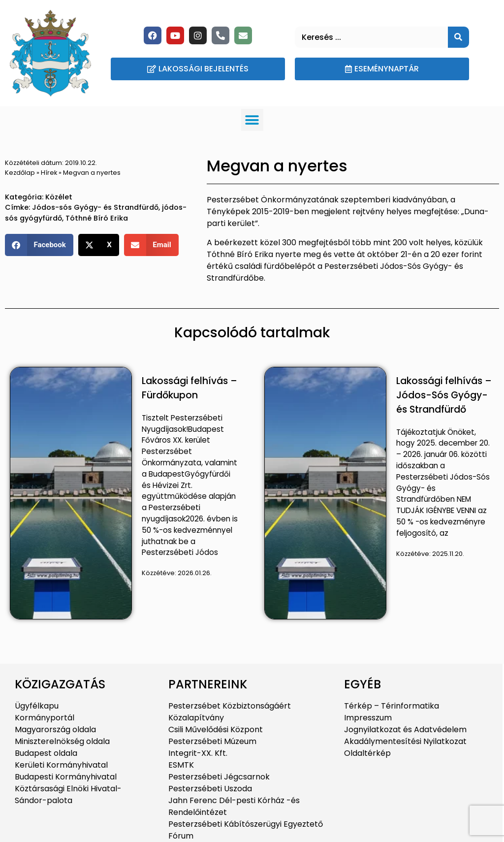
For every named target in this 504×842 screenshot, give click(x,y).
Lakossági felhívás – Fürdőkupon (189, 388)
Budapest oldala (46, 753)
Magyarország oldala (55, 729)
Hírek (49, 173)
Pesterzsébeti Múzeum (212, 741)
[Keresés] (458, 37)
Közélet (59, 197)
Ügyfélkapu (37, 706)
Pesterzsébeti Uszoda (210, 789)
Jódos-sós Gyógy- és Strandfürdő (95, 207)
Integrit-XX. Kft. (198, 753)
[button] (252, 120)
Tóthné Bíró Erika (97, 218)
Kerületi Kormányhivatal (61, 765)
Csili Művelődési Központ (216, 729)
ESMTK (181, 765)
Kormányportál (45, 718)
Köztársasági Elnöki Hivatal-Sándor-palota (68, 794)
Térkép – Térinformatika (392, 706)
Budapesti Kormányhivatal (66, 777)
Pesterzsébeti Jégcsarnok (219, 777)
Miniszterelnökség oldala (62, 741)
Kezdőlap (20, 173)
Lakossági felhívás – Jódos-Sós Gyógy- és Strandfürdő (444, 395)
